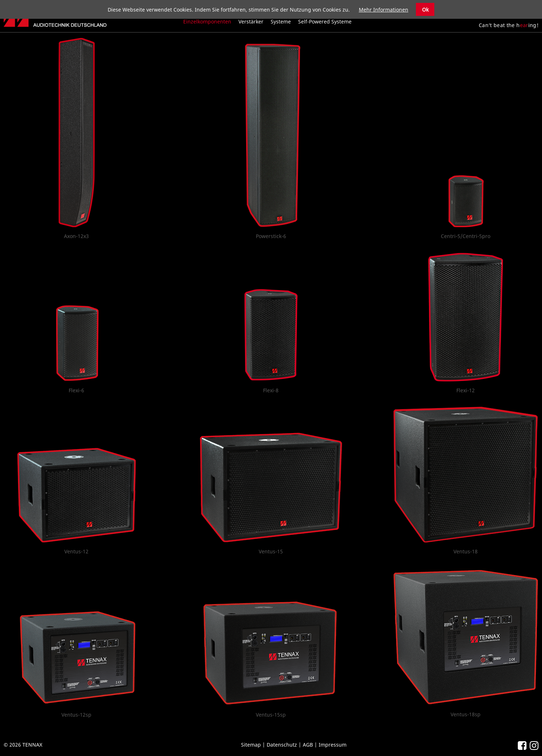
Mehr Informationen (384, 10)
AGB (308, 745)
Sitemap (251, 745)
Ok (425, 10)
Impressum (333, 745)
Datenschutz (282, 745)
